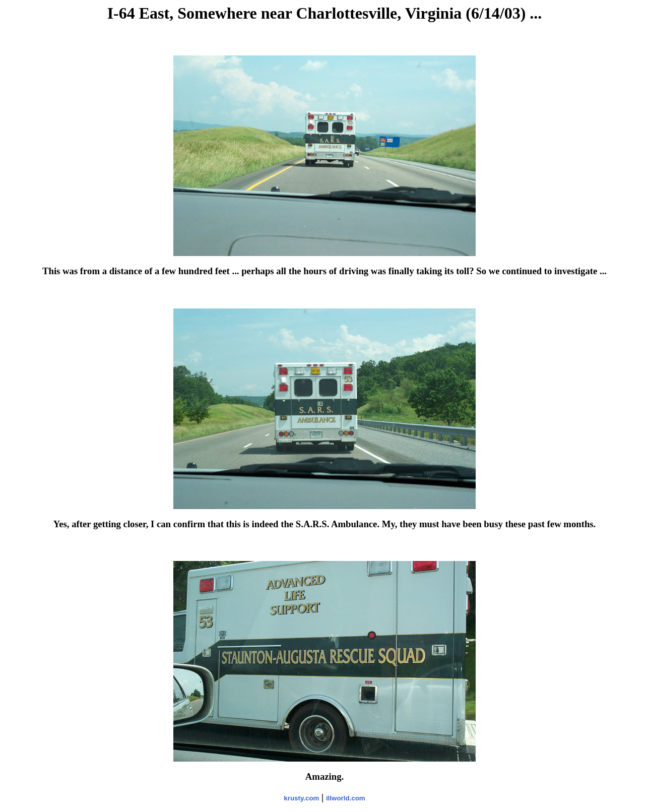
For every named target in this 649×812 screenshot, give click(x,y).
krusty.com (301, 798)
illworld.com (346, 798)
